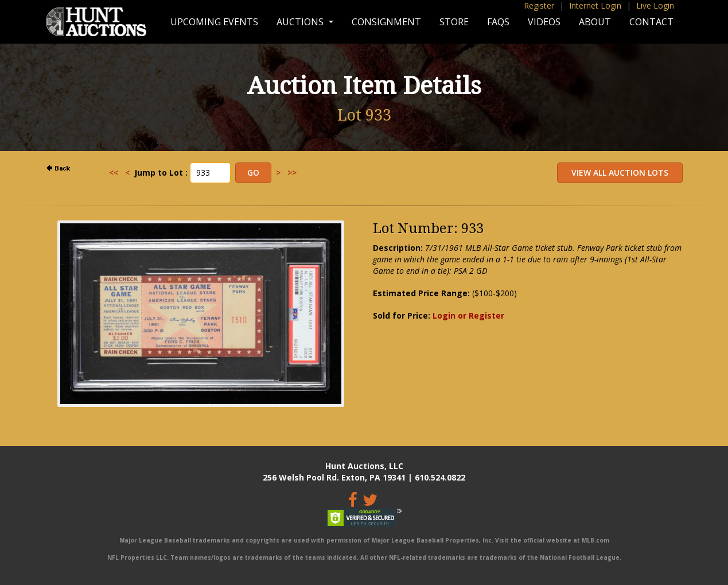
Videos (544, 22)
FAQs (498, 22)
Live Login (655, 5)
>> (292, 173)
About (595, 22)
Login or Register (468, 315)
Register (539, 5)
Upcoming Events (214, 22)
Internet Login (595, 5)
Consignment (386, 22)
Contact (651, 22)
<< (114, 173)
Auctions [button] (301, 22)
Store (454, 22)
